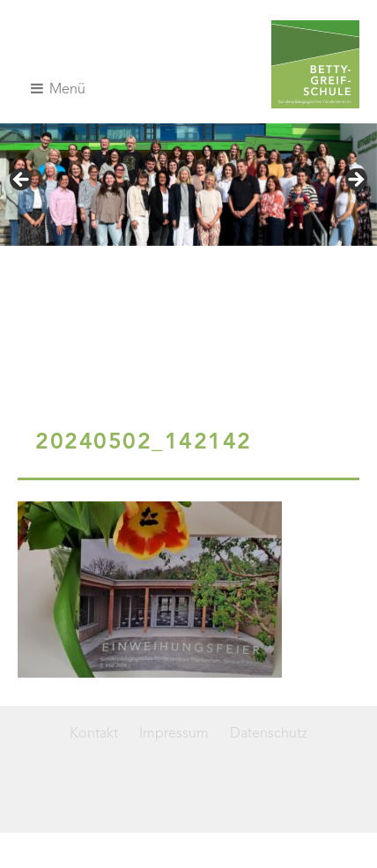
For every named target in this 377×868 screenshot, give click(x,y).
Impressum (174, 734)
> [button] (355, 181)
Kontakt (94, 734)
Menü (58, 89)
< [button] (22, 181)
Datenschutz (269, 734)
